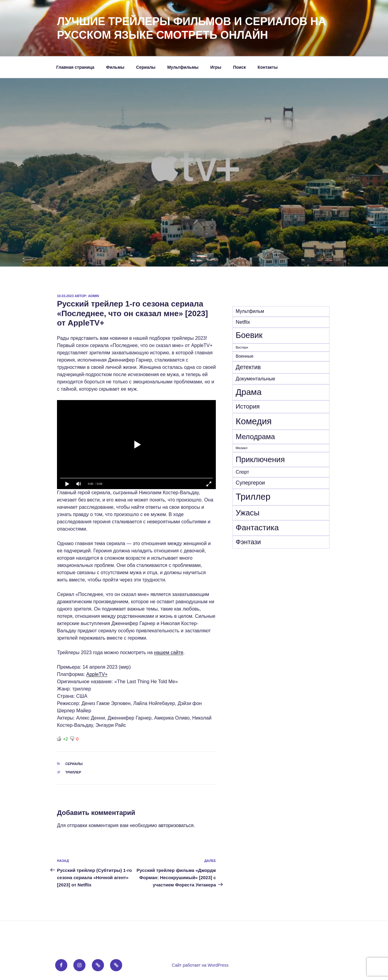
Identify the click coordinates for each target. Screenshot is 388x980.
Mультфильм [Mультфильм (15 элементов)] (250, 311)
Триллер (73, 772)
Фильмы (115, 67)
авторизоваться (176, 825)
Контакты (268, 67)
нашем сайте (169, 652)
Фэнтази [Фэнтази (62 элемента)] (248, 542)
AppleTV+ (97, 674)
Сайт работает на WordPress (200, 965)
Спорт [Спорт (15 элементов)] (242, 472)
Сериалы (146, 67)
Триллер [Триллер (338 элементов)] (253, 497)
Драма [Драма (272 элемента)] (249, 392)
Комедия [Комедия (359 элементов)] (254, 421)
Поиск (239, 67)
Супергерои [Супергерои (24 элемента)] (250, 483)
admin (94, 296)
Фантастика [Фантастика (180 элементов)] (257, 528)
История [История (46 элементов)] (248, 406)
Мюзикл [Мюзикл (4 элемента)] (242, 448)
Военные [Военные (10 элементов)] (245, 356)
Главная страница (75, 67)
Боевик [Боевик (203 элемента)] (249, 335)
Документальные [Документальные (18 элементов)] (256, 379)
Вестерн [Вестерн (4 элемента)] (242, 347)
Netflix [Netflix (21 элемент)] (243, 322)
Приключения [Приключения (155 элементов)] (260, 459)
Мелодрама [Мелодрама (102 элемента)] (255, 437)
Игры (216, 67)
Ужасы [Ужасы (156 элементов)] (248, 513)
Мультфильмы (183, 67)
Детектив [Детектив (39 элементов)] (248, 367)
